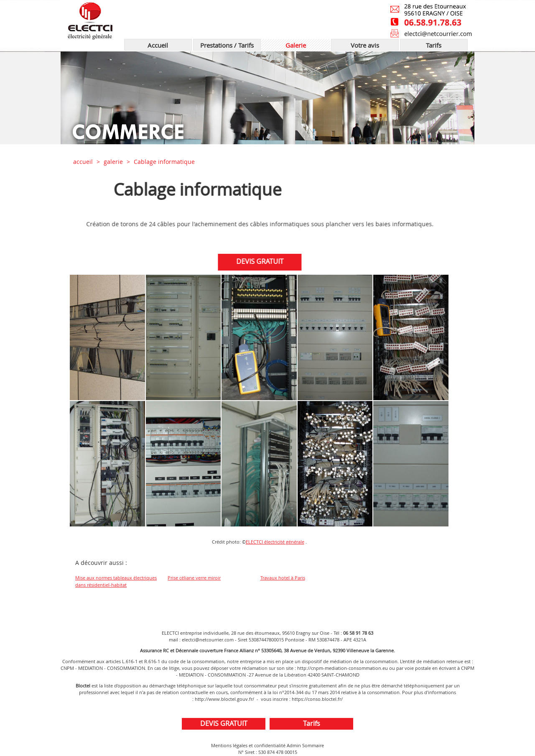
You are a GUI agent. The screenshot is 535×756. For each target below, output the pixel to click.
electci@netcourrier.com (208, 640)
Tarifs (312, 723)
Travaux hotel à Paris (283, 578)
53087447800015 (266, 640)
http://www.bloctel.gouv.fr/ (224, 699)
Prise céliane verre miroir (194, 578)
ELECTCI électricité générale (275, 542)
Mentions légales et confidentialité (248, 745)
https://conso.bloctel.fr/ (317, 699)
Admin (294, 745)
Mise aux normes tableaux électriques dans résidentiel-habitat (116, 581)
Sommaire (313, 745)
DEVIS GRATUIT (259, 261)
